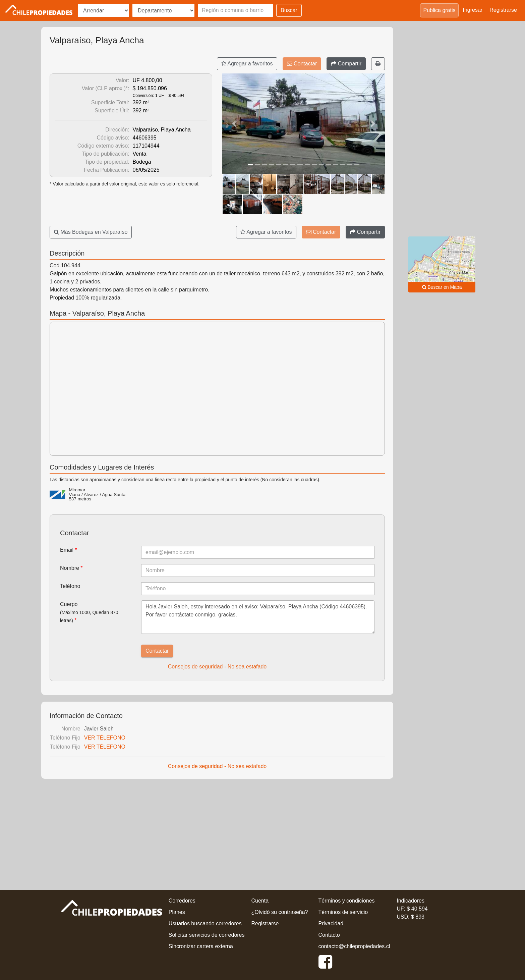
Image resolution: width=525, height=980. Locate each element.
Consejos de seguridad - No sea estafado (217, 667)
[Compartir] (346, 64)
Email (69, 550)
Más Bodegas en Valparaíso (91, 232)
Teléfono (70, 586)
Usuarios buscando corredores (205, 923)
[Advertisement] (217, 832)
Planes (177, 912)
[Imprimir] (378, 64)
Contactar (302, 64)
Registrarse (503, 10)
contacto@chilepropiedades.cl (354, 946)
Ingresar (473, 10)
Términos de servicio (343, 912)
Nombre (71, 568)
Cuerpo (89, 612)
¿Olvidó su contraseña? (280, 912)
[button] (235, 124)
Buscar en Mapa (442, 287)
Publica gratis (439, 10)
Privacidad (331, 923)
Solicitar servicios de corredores (207, 935)
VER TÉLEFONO (105, 738)
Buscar (289, 10)
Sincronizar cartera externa (201, 946)
